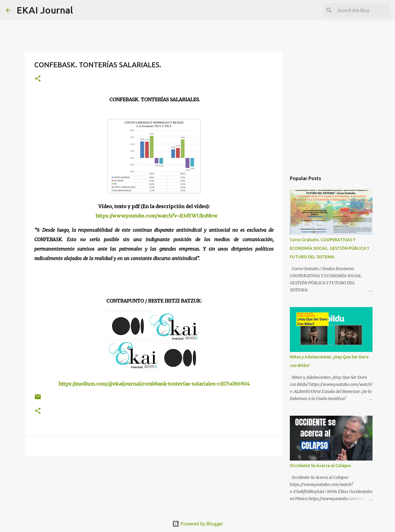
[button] (38, 79)
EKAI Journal (45, 10)
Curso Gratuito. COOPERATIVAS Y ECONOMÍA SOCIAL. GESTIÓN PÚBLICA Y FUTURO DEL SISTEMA (330, 248)
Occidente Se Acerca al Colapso (320, 466)
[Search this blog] (359, 10)
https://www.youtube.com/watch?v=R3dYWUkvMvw (156, 216)
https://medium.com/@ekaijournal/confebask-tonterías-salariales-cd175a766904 (154, 384)
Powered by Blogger (198, 524)
